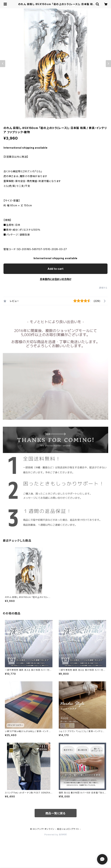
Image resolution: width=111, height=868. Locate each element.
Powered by (56, 835)
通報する (103, 288)
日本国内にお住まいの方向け (56, 279)
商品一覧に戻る (56, 813)
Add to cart (56, 269)
